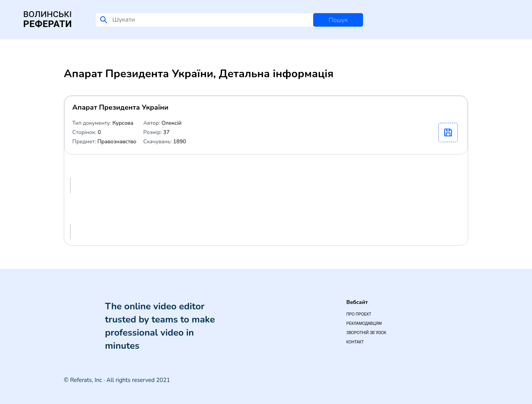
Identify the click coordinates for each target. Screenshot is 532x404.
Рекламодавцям (364, 323)
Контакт (355, 342)
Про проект (359, 314)
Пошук (338, 20)
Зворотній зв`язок (366, 333)
